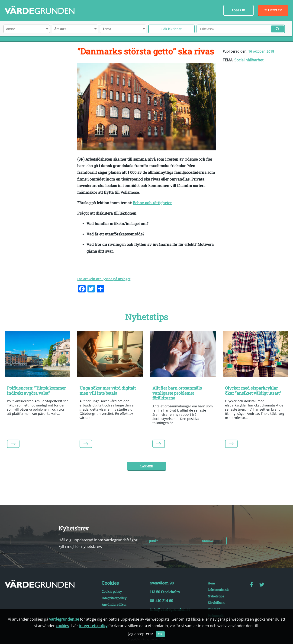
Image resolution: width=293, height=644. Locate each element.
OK (160, 634)
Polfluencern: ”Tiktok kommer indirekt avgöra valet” (36, 390)
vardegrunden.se (64, 619)
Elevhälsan (216, 603)
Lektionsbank (218, 590)
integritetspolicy (93, 626)
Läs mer (147, 466)
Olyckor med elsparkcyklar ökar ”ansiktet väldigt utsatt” (253, 390)
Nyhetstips (216, 596)
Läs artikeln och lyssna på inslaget (104, 279)
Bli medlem (273, 10)
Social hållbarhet (249, 60)
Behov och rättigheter (152, 203)
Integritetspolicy (114, 598)
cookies (62, 626)
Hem (211, 583)
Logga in (238, 10)
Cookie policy (112, 592)
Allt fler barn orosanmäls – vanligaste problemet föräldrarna (179, 393)
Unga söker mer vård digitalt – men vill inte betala (109, 390)
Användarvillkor (114, 604)
